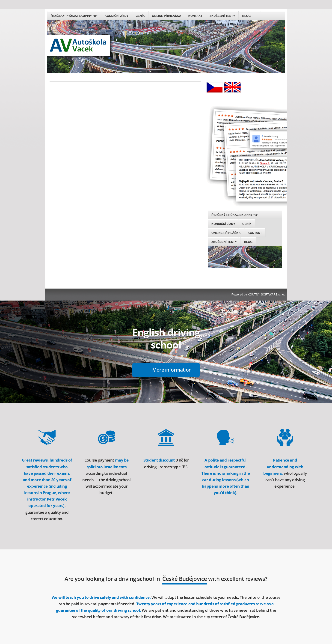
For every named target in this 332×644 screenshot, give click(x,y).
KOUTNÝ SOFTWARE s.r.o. (266, 240)
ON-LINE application (172, 606)
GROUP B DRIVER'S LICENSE (143, 636)
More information (172, 316)
